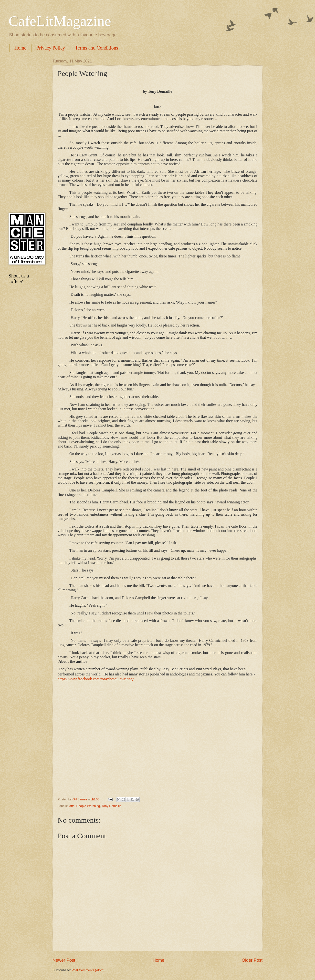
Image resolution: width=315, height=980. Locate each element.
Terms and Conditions (96, 48)
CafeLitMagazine (60, 21)
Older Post (252, 960)
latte (72, 806)
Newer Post (64, 960)
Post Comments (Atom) (88, 970)
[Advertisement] (26, 132)
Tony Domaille (111, 806)
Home (20, 48)
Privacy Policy (51, 48)
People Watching (88, 806)
